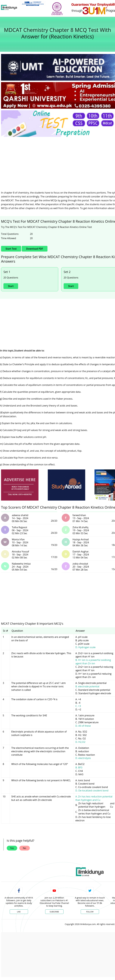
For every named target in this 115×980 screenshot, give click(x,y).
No (25, 848)
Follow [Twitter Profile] (90, 912)
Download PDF (35, 249)
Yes (12, 848)
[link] (33, 3)
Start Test (11, 249)
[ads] (20, 485)
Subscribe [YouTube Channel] (54, 912)
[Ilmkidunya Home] (9, 7)
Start (11, 286)
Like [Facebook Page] (19, 912)
